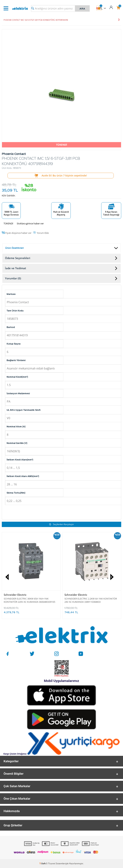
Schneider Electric (15, 595)
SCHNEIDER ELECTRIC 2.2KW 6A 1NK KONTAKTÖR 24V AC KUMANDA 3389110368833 (91, 600)
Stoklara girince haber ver (30, 223)
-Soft (43, 863)
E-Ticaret (51, 863)
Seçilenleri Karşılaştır (61, 524)
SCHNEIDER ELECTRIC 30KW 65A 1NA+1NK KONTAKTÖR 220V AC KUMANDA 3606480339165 (29, 600)
